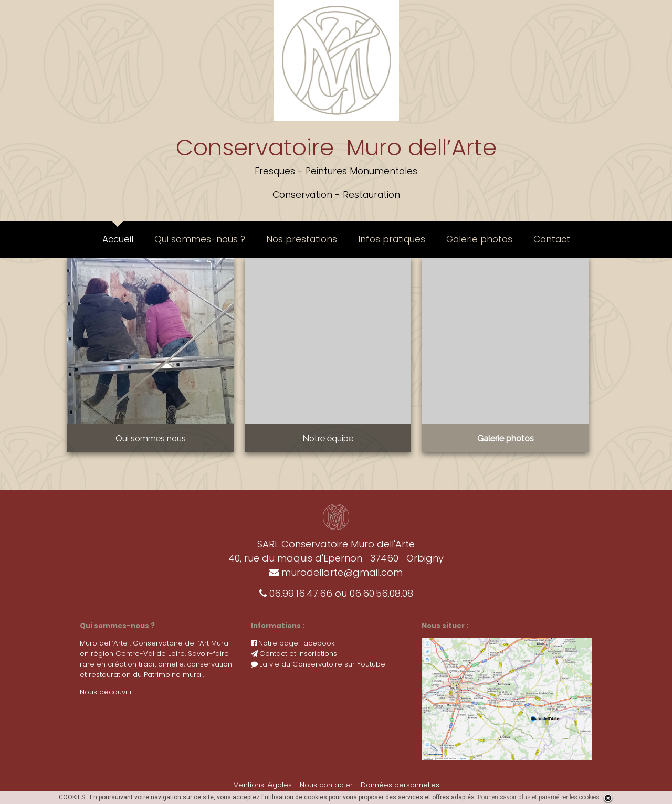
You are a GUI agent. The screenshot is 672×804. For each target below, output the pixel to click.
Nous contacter (326, 785)
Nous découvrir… (108, 692)
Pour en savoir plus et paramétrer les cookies (539, 797)
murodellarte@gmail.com (336, 572)
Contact (552, 239)
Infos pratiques (392, 239)
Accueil (118, 239)
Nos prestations (302, 239)
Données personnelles (400, 785)
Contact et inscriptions (294, 654)
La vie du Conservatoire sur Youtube (318, 664)
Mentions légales (262, 785)
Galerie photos (479, 239)
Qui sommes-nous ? (200, 239)
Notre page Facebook (293, 643)
